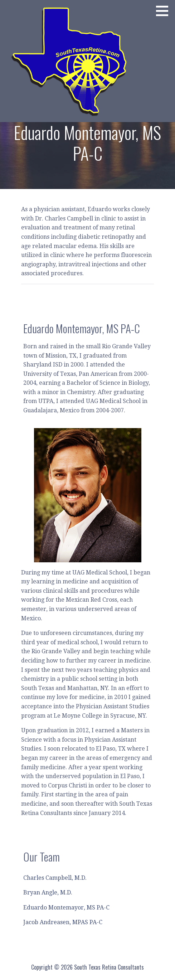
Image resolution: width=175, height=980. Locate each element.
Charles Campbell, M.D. (55, 878)
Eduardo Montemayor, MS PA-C (66, 908)
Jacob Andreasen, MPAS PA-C (63, 922)
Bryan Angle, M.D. (48, 892)
